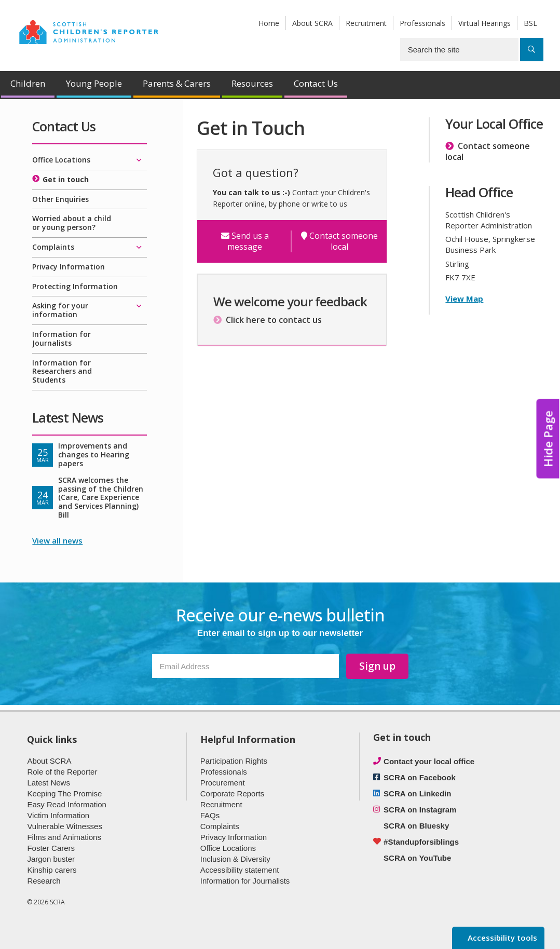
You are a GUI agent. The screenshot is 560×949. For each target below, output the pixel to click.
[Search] (532, 50)
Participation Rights (234, 761)
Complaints (53, 247)
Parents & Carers (177, 83)
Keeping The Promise (64, 794)
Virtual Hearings (484, 23)
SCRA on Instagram (420, 810)
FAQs (210, 815)
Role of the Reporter (62, 772)
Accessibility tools (501, 938)
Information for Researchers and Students (62, 371)
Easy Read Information (67, 804)
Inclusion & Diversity (235, 859)
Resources (252, 83)
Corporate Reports (232, 794)
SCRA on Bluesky (416, 826)
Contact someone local (339, 241)
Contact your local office (429, 761)
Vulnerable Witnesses (65, 826)
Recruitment (366, 23)
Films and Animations (64, 837)
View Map (464, 299)
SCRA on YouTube (417, 858)
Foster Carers (51, 848)
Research (44, 881)
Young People (94, 83)
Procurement (223, 783)
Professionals (422, 23)
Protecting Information (75, 286)
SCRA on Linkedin (417, 794)
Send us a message (245, 241)
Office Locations (61, 160)
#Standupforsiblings (421, 842)
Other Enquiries (60, 199)
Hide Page (548, 438)
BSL (530, 23)
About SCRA (312, 23)
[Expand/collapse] (139, 160)
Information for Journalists (62, 338)
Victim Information (58, 815)
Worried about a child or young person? (72, 223)
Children (28, 83)
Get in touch (66, 179)
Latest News (49, 783)
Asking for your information (60, 310)
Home (269, 23)
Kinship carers (52, 870)
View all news (57, 540)
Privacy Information (69, 267)
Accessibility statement (240, 870)
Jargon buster (51, 859)
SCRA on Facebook (420, 777)
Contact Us (316, 83)
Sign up (377, 666)
